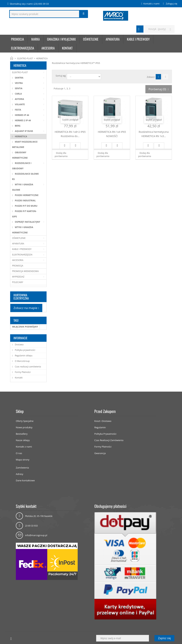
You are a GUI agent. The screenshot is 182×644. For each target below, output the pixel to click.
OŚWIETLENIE (91, 39)
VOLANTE (19, 104)
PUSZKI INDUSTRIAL (25, 201)
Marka (36, 39)
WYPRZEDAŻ (18, 277)
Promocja (18, 39)
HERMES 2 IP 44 (22, 120)
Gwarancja (100, 453)
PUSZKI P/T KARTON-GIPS (24, 214)
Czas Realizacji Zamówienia (109, 440)
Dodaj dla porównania (61, 155)
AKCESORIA (48, 48)
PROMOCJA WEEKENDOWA (25, 271)
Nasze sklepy (23, 440)
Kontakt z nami (151, 4)
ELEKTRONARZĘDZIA (23, 48)
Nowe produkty (24, 427)
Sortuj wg (61, 76)
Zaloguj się (171, 4)
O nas (19, 453)
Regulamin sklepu (23, 356)
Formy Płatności (22, 372)
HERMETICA (21, 136)
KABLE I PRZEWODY (138, 39)
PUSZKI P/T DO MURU (26, 206)
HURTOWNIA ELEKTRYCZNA (21, 297)
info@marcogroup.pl (36, 535)
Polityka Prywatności (105, 434)
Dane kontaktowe (25, 480)
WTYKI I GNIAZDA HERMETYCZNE (23, 230)
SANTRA (19, 78)
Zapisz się (164, 638)
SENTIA (18, 88)
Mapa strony (23, 460)
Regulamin (100, 427)
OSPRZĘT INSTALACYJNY (27, 222)
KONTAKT (67, 48)
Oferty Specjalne (25, 421)
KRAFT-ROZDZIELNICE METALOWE (25, 144)
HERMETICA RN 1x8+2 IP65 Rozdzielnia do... (70, 134)
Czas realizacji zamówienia (28, 367)
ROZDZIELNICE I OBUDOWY (22, 166)
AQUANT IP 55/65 (24, 131)
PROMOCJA (18, 266)
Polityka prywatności (25, 350)
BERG (17, 126)
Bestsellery (22, 434)
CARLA (18, 94)
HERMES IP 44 (22, 115)
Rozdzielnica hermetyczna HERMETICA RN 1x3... (154, 134)
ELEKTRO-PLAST (25, 58)
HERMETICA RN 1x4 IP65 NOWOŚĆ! (112, 134)
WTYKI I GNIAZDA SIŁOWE (23, 187)
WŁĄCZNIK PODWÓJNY (25, 327)
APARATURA (113, 39)
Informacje (20, 338)
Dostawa (19, 345)
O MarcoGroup (22, 361)
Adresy (20, 474)
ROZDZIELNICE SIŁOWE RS (25, 176)
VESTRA (18, 83)
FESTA (18, 110)
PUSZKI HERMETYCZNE (26, 195)
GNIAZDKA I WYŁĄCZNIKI (61, 39)
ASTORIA (19, 99)
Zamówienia (22, 468)
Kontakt (18, 378)
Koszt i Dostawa (103, 421)
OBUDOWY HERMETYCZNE (20, 155)
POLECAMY (18, 282)
